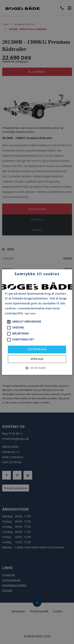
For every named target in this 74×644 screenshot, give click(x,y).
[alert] (37, 322)
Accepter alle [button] (37, 349)
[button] (37, 368)
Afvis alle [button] (37, 359)
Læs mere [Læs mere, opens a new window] (30, 314)
